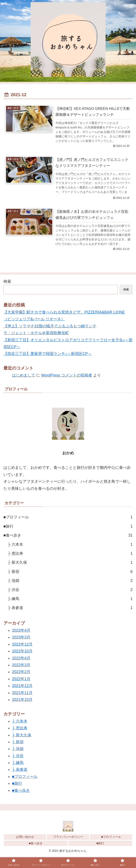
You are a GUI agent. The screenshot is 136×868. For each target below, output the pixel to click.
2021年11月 (22, 693)
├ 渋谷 (70, 590)
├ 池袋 (70, 581)
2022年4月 (21, 658)
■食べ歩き (68, 536)
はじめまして (24, 376)
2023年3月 (21, 638)
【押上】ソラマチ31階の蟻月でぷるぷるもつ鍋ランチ (50, 326)
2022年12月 (22, 645)
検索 (7, 282)
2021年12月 (22, 686)
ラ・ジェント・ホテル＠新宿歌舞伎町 (36, 333)
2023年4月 (21, 631)
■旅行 (68, 527)
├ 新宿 (70, 572)
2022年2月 (21, 672)
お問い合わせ (25, 837)
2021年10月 (22, 700)
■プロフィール (68, 518)
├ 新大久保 (70, 563)
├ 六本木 (70, 545)
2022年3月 (21, 665)
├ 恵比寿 (70, 554)
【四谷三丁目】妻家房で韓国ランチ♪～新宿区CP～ (48, 354)
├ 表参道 (70, 608)
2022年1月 (21, 679)
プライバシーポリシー (68, 837)
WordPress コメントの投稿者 (67, 376)
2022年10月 (22, 652)
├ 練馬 (70, 599)
